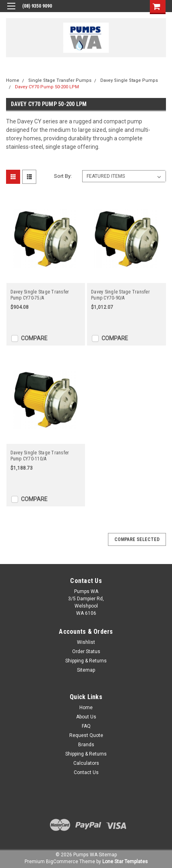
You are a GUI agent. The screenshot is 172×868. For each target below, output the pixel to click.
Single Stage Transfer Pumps (60, 80)
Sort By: (63, 176)
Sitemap (86, 670)
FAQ (86, 726)
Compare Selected (137, 539)
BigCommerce (62, 862)
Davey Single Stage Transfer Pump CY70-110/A (40, 456)
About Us (86, 717)
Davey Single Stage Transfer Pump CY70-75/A (40, 295)
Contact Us (86, 772)
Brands (86, 745)
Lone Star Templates (125, 862)
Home (13, 80)
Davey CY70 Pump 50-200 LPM (47, 87)
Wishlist (86, 642)
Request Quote (86, 735)
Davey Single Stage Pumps (129, 80)
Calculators (86, 763)
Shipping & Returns (86, 661)
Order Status (86, 652)
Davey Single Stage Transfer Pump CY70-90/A (120, 295)
